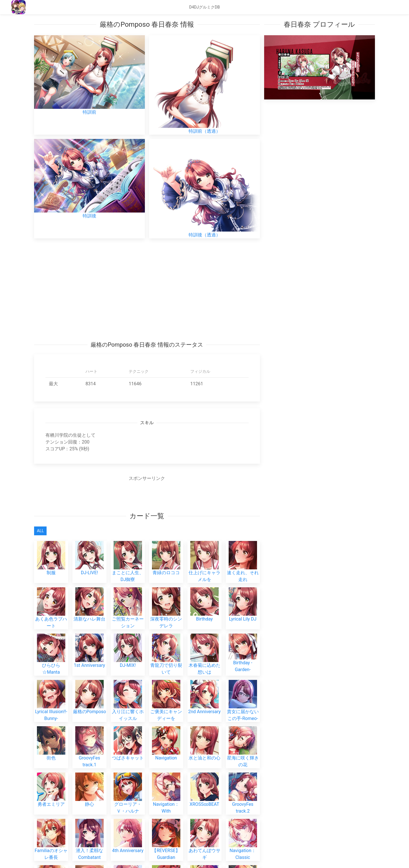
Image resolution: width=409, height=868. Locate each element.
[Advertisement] (147, 290)
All (40, 531)
